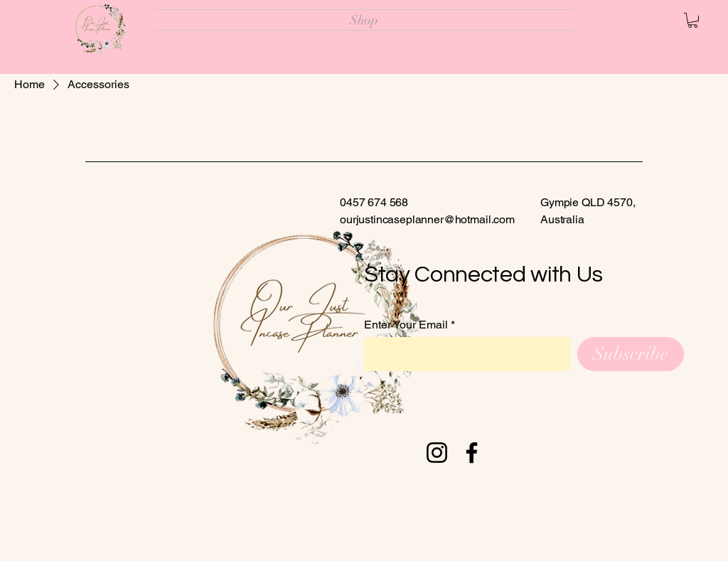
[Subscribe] (631, 354)
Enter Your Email (406, 325)
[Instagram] (437, 453)
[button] (693, 20)
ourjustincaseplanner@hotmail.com (427, 219)
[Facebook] (472, 453)
